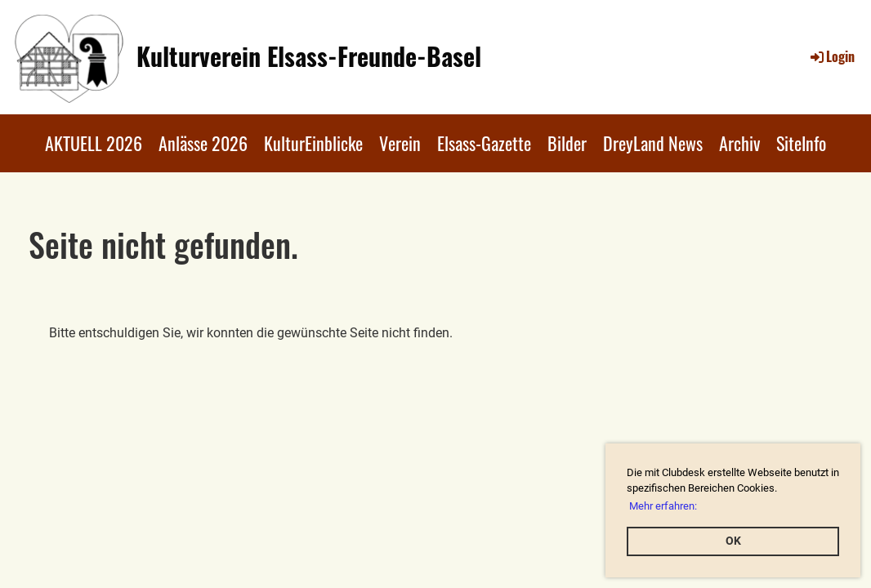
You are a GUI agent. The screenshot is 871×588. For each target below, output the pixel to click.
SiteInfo (801, 143)
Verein (400, 143)
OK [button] (733, 541)
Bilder (567, 143)
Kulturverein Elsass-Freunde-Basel (309, 56)
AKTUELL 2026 (94, 143)
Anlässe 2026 (203, 143)
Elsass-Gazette (484, 143)
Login (831, 56)
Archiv (739, 143)
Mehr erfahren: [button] (663, 506)
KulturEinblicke (313, 143)
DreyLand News (653, 143)
